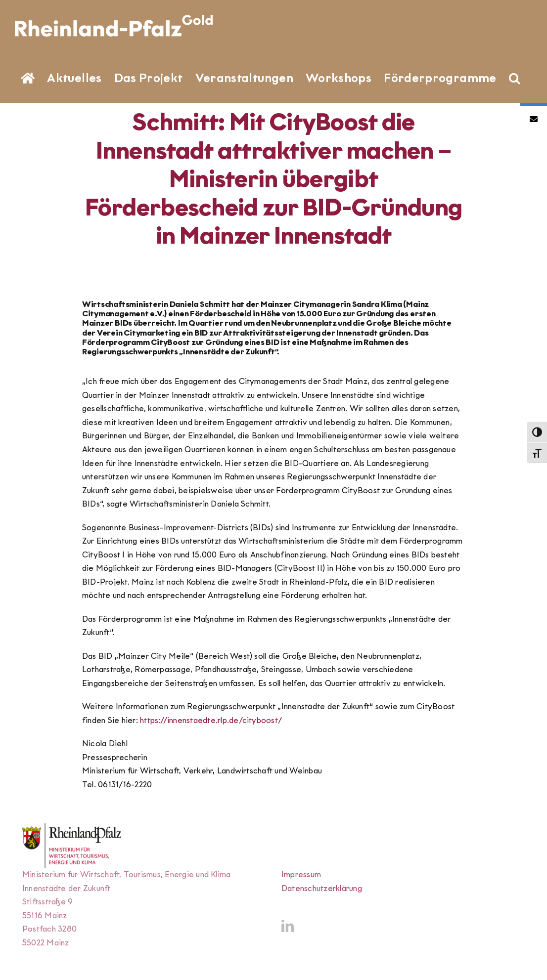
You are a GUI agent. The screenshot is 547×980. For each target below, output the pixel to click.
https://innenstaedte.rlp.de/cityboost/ (211, 720)
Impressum (301, 874)
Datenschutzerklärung (322, 888)
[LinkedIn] (288, 926)
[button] (514, 77)
